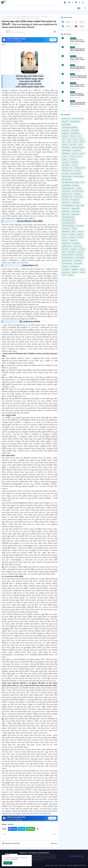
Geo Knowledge (66, 185)
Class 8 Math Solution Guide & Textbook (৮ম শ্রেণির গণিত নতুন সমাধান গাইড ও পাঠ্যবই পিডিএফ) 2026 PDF (78, 78)
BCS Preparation (75, 133)
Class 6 (64, 142)
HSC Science (65, 200)
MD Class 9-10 (73, 240)
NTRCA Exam (65, 249)
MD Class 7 (80, 237)
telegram (68, 22)
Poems (64, 252)
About (47, 865)
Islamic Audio (76, 203)
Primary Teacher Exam (68, 255)
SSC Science (65, 266)
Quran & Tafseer (80, 258)
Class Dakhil (73, 145)
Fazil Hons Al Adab (67, 177)
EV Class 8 (65, 159)
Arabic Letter (65, 130)
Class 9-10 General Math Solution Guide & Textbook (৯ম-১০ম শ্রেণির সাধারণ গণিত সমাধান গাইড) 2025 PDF (77, 42)
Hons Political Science (78, 191)
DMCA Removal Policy (80, 865)
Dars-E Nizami (77, 150)
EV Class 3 (74, 153)
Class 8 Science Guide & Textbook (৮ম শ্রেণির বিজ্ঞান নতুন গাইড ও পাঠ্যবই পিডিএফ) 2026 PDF (78, 96)
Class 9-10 (82, 142)
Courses (80, 145)
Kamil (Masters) (76, 214)
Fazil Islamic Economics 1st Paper (70, 182)
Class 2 (64, 139)
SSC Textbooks (66, 269)
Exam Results (65, 162)
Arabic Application (75, 121)
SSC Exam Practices (67, 263)
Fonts (83, 182)
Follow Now (52, 818)
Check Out (13, 859)
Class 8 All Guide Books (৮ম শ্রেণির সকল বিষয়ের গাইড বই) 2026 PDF (78, 68)
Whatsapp (31, 829)
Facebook (14, 829)
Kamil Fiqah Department (68, 220)
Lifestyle (74, 229)
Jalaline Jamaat (75, 208)
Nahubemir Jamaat (67, 246)
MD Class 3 (73, 234)
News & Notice (78, 246)
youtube (82, 26)
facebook (69, 26)
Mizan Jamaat (76, 243)
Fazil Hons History (67, 179)
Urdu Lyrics (82, 272)
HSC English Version (67, 197)
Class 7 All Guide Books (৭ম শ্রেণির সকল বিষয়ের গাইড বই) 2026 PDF (77, 50)
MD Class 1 (81, 232)
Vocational (71, 275)
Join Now (53, 40)
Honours (79, 188)
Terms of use (62, 865)
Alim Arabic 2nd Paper (78, 119)
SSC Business (78, 261)
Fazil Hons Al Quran (79, 177)
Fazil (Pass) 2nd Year (80, 168)
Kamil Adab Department (68, 217)
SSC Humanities (78, 263)
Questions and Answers (68, 258)
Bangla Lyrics (65, 133)
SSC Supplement (75, 266)
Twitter (22, 829)
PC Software (82, 249)
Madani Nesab (66, 232)
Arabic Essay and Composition (70, 127)
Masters (74, 232)
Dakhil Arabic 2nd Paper (78, 148)
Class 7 (70, 142)
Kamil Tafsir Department (68, 226)
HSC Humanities (79, 197)
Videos (64, 275)
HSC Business (77, 194)
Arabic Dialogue (66, 124)
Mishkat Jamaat (66, 243)
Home (3, 17)
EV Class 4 (82, 153)
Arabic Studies (75, 130)
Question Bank (79, 255)
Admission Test (66, 119)
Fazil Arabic (78, 171)
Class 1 (80, 136)
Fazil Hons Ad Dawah (76, 174)
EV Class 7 (80, 156)
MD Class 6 (73, 237)
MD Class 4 (80, 234)
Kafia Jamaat (76, 211)
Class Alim (65, 145)
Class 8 (76, 142)
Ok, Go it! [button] (8, 863)
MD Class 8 (65, 240)
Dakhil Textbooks (66, 150)
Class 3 (70, 139)
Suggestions (75, 269)
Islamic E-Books (80, 206)
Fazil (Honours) (66, 165)
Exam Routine (75, 162)
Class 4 (75, 139)
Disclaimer (70, 865)
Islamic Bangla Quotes (68, 206)
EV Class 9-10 (73, 159)
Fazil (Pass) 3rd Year (67, 171)
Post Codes (80, 252)
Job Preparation (66, 211)
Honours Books (66, 191)
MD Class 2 (65, 234)
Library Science (66, 229)
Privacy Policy (54, 865)
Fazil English (65, 174)
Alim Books (65, 121)
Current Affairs (66, 148)
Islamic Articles (66, 203)
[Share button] (38, 829)
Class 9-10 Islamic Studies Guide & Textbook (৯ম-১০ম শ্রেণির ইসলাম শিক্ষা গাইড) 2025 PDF (78, 87)
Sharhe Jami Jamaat (67, 261)
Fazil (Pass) (75, 165)
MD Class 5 (65, 237)
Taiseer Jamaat (66, 272)
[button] (85, 8)
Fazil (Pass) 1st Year (67, 168)
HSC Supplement (75, 200)
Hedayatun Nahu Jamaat (68, 188)
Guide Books (75, 185)
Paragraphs (74, 249)
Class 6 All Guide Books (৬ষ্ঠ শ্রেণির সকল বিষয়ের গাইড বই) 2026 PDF (78, 104)
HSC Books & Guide (67, 194)
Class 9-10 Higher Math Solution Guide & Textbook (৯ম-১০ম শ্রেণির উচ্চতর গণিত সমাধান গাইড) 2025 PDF (77, 60)
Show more (54, 844)
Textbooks (75, 272)
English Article (66, 153)
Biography (9, 17)
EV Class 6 (72, 156)
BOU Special (73, 136)
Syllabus (82, 269)
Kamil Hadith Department (69, 223)
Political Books (72, 252)
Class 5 (81, 139)
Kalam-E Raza (66, 214)
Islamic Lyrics (65, 208)
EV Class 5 (65, 156)
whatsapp (82, 22)
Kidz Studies (80, 226)
